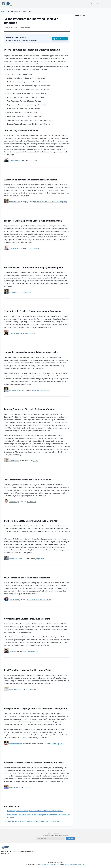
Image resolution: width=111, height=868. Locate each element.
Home (93, 4)
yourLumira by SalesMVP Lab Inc (39, 600)
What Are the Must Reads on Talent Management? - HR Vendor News (33, 821)
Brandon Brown (15, 333)
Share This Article (60, 39)
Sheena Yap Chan (16, 744)
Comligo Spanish (33, 248)
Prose (35, 161)
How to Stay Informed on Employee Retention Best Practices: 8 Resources (35, 811)
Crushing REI (31, 689)
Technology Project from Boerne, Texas (75, 864)
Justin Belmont (15, 161)
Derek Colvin (14, 461)
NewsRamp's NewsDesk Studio (52, 864)
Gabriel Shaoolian (16, 559)
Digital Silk (40, 559)
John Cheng (14, 292)
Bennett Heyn (14, 502)
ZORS (36, 461)
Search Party (30, 333)
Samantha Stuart (15, 390)
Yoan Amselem (15, 202)
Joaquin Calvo (14, 248)
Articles (107, 4)
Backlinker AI (31, 502)
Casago (28, 788)
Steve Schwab (15, 788)
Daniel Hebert (14, 600)
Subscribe (71, 839)
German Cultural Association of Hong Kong (51, 202)
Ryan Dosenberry (16, 689)
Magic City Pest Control (41, 390)
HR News (100, 4)
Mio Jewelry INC (32, 651)
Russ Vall (12, 651)
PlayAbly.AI (27, 292)
